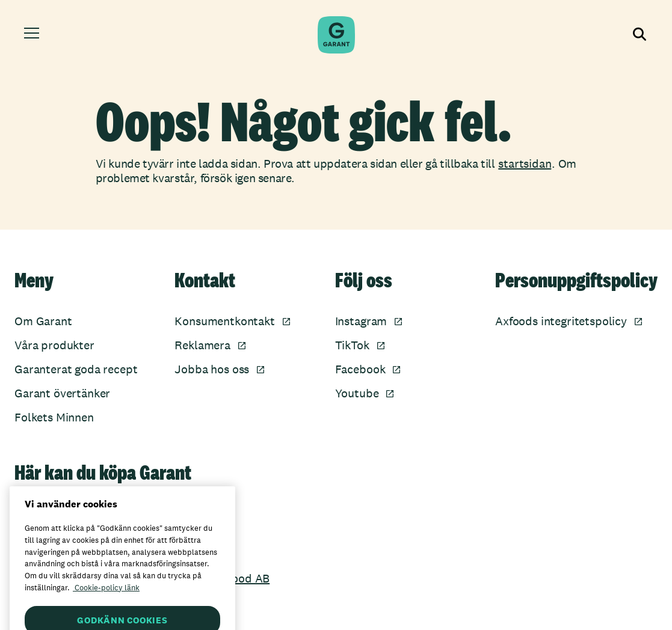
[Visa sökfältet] (638, 35)
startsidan (525, 164)
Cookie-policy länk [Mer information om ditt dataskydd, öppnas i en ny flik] (106, 598)
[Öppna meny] (33, 35)
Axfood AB (242, 578)
